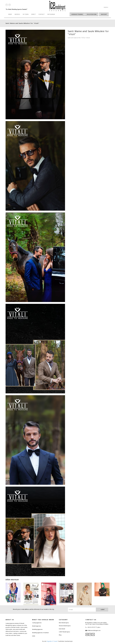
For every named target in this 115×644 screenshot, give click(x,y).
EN (10, 5)
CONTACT (42, 14)
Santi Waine (10, 23)
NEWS (10, 14)
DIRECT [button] (33, 14)
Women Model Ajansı (65, 626)
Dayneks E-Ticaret (52, 641)
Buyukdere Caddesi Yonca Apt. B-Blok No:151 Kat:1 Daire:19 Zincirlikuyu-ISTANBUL (97, 623)
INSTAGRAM (51, 14)
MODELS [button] (17, 14)
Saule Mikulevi (24, 23)
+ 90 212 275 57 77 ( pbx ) (94, 627)
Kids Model (62, 629)
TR (7, 5)
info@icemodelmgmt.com (94, 630)
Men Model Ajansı (64, 623)
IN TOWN (26, 14)
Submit (103, 610)
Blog (60, 635)
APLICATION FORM (92, 14)
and (17, 23)
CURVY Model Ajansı (64, 632)
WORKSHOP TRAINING (77, 14)
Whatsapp (104, 14)
